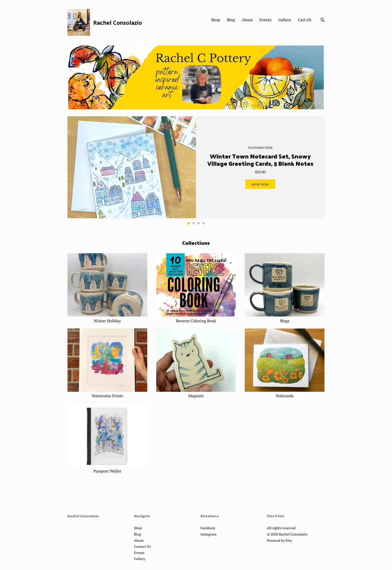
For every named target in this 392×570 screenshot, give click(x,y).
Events (265, 20)
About (247, 20)
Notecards (285, 393)
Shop (215, 20)
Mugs (285, 318)
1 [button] (188, 223)
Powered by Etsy (279, 540)
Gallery (285, 20)
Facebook (208, 528)
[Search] (323, 20)
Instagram (208, 534)
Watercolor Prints (107, 393)
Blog (231, 20)
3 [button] (198, 223)
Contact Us (142, 546)
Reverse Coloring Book (196, 318)
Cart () (305, 20)
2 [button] (193, 223)
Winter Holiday (107, 318)
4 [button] (203, 223)
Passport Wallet (107, 468)
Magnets (196, 393)
